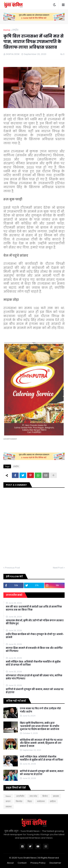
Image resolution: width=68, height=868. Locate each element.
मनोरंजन (41, 801)
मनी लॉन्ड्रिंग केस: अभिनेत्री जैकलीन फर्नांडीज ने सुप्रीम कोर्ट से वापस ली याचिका (33, 663)
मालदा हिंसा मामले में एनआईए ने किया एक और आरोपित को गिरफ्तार (34, 650)
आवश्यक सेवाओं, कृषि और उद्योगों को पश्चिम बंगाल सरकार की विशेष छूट (35, 622)
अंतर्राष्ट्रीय (20, 796)
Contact (22, 863)
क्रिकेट (45, 796)
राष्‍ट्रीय (15, 30)
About (10, 863)
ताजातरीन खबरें (14, 595)
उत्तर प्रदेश (33, 796)
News (8, 796)
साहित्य (53, 801)
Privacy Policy (38, 863)
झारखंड (56, 796)
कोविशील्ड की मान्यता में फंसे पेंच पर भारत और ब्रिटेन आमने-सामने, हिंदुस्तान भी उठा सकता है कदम (41, 743)
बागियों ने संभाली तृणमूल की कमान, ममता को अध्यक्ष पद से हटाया (35, 691)
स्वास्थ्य (9, 807)
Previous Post (12, 568)
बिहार (30, 801)
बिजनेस (19, 801)
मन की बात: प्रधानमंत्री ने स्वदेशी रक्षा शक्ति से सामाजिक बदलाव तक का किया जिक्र (34, 608)
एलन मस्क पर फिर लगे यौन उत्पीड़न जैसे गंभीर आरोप (40, 710)
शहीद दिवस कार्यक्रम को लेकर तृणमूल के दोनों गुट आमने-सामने (35, 636)
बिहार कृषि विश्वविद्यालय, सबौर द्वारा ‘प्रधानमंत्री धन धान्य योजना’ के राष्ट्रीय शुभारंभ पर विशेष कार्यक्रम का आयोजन (40, 726)
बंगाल (8, 801)
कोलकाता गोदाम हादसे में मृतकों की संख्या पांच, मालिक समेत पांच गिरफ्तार (34, 677)
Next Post (58, 568)
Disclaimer (55, 863)
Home (7, 30)
